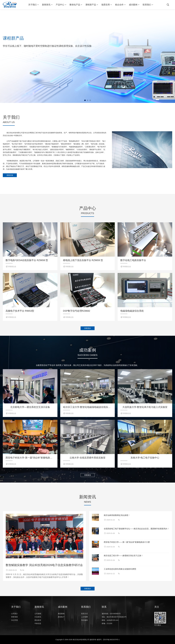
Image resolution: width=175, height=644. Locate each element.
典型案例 (61, 614)
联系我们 (147, 5)
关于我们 (32, 5)
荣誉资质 (14, 617)
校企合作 (119, 5)
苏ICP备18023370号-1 (111, 640)
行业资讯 (38, 617)
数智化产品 (75, 5)
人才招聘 (85, 617)
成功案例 (133, 5)
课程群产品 (91, 5)
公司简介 (14, 614)
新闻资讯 (46, 5)
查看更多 (88, 328)
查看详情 (10, 175)
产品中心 (60, 5)
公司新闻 (38, 614)
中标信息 (38, 623)
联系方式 (85, 614)
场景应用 (106, 5)
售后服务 (85, 620)
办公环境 (14, 620)
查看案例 (88, 475)
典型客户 (61, 617)
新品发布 (38, 620)
